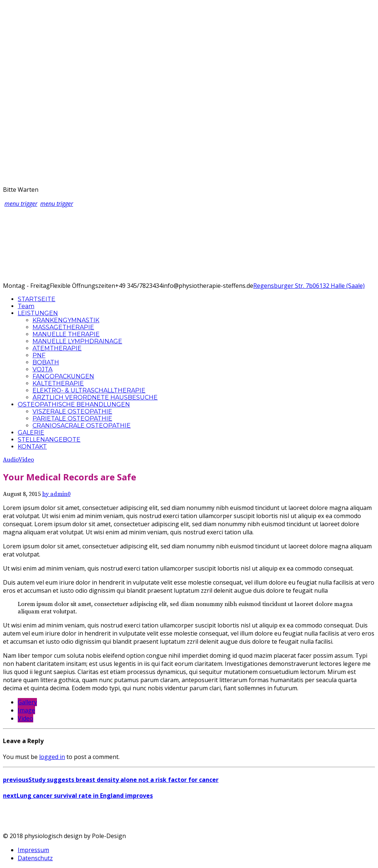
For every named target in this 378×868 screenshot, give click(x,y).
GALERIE (31, 433)
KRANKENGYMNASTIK (66, 320)
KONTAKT (32, 447)
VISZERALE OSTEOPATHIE (72, 411)
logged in (52, 757)
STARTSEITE (37, 299)
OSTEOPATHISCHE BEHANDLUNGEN (74, 404)
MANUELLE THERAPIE (66, 334)
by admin (55, 494)
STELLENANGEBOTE (49, 440)
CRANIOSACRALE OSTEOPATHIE (82, 426)
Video (26, 460)
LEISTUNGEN (38, 313)
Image (26, 710)
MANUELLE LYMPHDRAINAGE (77, 341)
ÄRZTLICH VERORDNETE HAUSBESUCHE (95, 397)
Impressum (33, 850)
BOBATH (46, 362)
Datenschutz (35, 858)
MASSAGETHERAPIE (63, 327)
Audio (11, 460)
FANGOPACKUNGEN (63, 376)
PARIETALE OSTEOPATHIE (72, 418)
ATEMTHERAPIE (57, 348)
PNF (39, 355)
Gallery (27, 702)
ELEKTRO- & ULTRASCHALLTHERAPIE (89, 390)
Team (26, 306)
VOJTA (42, 369)
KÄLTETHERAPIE (58, 383)
